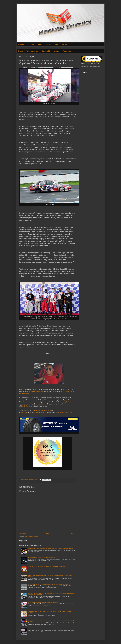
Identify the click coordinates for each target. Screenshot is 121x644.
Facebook (24, 412)
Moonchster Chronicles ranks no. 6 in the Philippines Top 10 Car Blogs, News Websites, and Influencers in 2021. (48, 468)
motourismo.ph (42, 404)
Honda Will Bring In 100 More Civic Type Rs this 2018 (41, 558)
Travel (56, 44)
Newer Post (23, 534)
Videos (57, 51)
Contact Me (46, 51)
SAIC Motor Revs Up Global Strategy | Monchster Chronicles (43, 602)
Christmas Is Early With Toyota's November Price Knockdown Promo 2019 (47, 566)
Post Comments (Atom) (32, 536)
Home (21, 51)
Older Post (73, 534)
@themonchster (40, 412)
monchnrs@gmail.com (42, 410)
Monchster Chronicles (65, 412)
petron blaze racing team (33, 482)
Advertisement (49, 433)
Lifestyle (21, 44)
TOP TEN (64, 391)
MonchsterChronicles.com (35, 391)
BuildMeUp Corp (26, 406)
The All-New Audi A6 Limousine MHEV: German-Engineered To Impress (46, 629)
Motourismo (67, 51)
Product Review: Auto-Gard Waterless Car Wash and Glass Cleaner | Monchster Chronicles (51, 549)
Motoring (31, 44)
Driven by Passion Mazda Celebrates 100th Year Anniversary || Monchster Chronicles (49, 584)
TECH (48, 44)
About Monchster (32, 51)
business (65, 44)
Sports (40, 44)
